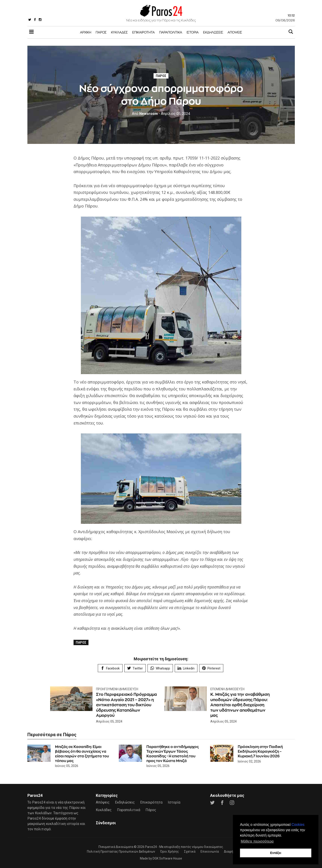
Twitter (135, 668)
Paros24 (151, 847)
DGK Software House (167, 858)
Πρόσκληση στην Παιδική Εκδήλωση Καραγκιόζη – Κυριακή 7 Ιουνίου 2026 (260, 751)
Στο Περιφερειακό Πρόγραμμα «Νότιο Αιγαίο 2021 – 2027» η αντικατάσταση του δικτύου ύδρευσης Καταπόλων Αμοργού (126, 705)
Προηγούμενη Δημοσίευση (117, 689)
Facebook (110, 668)
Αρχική (86, 32)
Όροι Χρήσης (170, 851)
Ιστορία (193, 32)
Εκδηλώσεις (213, 32)
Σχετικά (190, 851)
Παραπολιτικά (171, 32)
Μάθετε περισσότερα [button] (257, 841)
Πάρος (101, 32)
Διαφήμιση (232, 851)
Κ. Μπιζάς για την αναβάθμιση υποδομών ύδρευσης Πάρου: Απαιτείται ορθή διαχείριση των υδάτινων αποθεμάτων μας (240, 705)
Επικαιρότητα (143, 32)
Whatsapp (160, 668)
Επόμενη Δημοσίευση (227, 689)
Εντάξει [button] (276, 853)
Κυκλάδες (119, 32)
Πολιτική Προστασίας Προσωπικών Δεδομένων (121, 851)
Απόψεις (235, 32)
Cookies (298, 825)
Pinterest (211, 668)
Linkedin (186, 668)
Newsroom (145, 114)
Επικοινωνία (210, 851)
